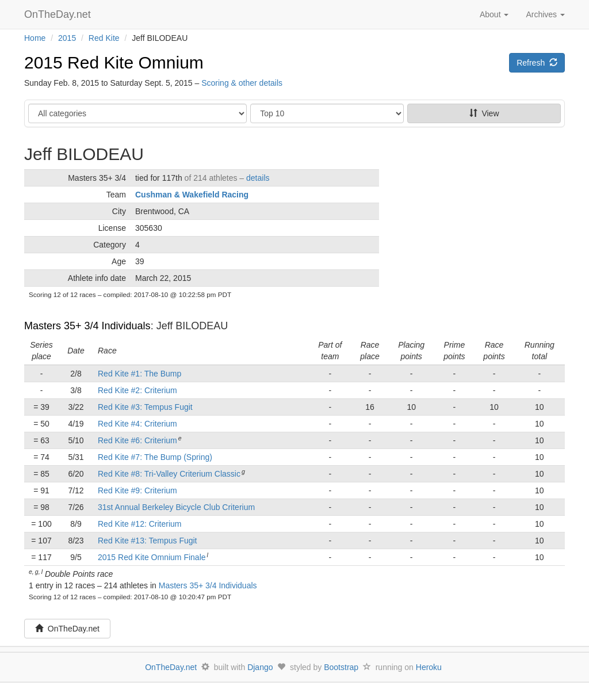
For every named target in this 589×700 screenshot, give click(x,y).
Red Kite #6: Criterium (137, 440)
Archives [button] (545, 14)
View (484, 113)
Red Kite (104, 38)
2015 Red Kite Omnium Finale (152, 557)
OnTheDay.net (59, 14)
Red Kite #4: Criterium (137, 424)
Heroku (429, 667)
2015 (67, 38)
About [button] (494, 14)
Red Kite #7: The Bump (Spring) (155, 457)
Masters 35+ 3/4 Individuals (87, 326)
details (258, 178)
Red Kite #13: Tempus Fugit (148, 541)
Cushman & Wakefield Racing (192, 195)
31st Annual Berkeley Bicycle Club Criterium (176, 507)
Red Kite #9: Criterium (137, 490)
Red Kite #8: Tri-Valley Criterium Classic (169, 474)
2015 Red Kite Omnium (114, 62)
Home (35, 38)
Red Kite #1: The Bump (139, 374)
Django (260, 667)
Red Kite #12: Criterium (140, 524)
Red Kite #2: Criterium (137, 390)
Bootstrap (341, 667)
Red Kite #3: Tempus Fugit (145, 407)
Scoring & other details (242, 83)
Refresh (537, 63)
